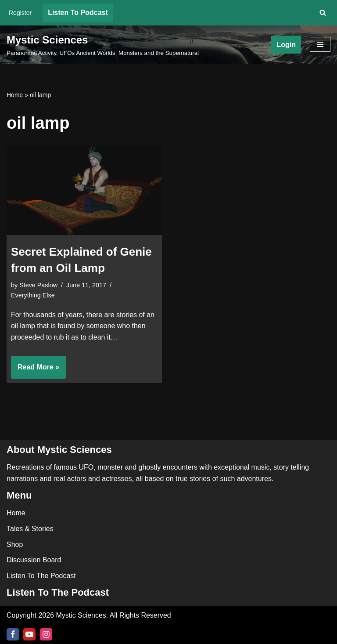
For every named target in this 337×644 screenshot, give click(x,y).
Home (15, 95)
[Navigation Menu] (320, 44)
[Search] (323, 13)
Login (286, 45)
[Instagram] (46, 634)
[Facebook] (13, 634)
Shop (15, 544)
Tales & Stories (30, 529)
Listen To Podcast (78, 13)
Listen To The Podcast (41, 576)
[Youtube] (29, 634)
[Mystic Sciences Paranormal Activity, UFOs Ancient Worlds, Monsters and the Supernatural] (103, 45)
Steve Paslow (38, 285)
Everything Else (33, 295)
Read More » (35, 370)
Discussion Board (34, 560)
